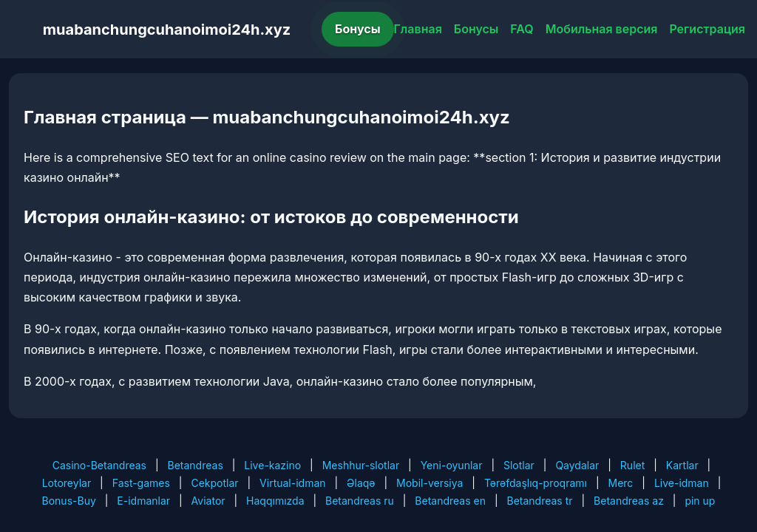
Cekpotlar (214, 483)
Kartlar (682, 465)
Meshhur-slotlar (361, 465)
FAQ (522, 29)
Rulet (632, 465)
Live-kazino (272, 465)
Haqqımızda (275, 501)
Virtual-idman (292, 483)
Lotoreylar (67, 483)
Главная (418, 29)
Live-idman (682, 483)
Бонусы (358, 29)
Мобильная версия (602, 29)
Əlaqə (361, 483)
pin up (700, 501)
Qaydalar (577, 465)
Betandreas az (629, 501)
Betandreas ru (360, 501)
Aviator (208, 501)
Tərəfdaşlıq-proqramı (536, 483)
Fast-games (141, 483)
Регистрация (707, 29)
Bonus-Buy (69, 501)
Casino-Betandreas (99, 465)
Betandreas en (450, 501)
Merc (621, 483)
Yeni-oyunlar (452, 465)
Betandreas (196, 465)
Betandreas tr (539, 501)
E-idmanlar (143, 501)
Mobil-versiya (430, 483)
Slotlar (519, 465)
